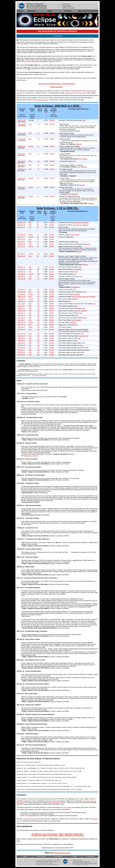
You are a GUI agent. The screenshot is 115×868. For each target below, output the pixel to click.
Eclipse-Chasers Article (79, 297)
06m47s (52, 311)
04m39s (52, 196)
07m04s (52, 345)
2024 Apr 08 (21, 355)
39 (38, 139)
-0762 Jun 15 (22, 154)
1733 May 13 (22, 292)
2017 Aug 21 (21, 352)
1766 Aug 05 (21, 294)
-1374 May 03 (22, 124)
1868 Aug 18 (21, 311)
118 (38, 299)
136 (38, 329)
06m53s (52, 350)
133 (38, 289)
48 (38, 169)
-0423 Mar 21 (22, 196)
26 (38, 133)
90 (38, 244)
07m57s (52, 178)
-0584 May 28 (22, 165)
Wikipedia (79, 144)
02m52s (52, 120)
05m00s (52, 154)
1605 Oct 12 (21, 276)
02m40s (52, 352)
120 (38, 315)
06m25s (52, 133)
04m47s (52, 301)
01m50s (52, 227)
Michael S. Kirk (93, 863)
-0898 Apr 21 (22, 146)
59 (38, 225)
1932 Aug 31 (21, 338)
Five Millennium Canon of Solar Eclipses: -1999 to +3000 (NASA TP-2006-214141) (58, 834)
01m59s (52, 222)
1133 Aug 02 (21, 269)
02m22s (52, 169)
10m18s (52, 254)
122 (38, 294)
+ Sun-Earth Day (66, 5)
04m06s (52, 225)
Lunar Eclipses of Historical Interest (75, 93)
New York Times (84, 336)
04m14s (52, 279)
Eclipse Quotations (57, 87)
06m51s (52, 329)
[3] (80, 106)
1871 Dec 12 (21, 318)
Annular (31, 146)
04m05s (52, 304)
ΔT (51, 810)
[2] (54, 112)
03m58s (52, 239)
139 (38, 343)
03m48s (52, 313)
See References (77, 223)
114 (38, 279)
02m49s (52, 348)
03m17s (52, 244)
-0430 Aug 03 (22, 187)
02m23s (52, 237)
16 (38, 124)
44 (38, 154)
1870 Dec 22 (21, 315)
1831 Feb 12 (21, 299)
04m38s (52, 269)
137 (38, 276)
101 (38, 254)
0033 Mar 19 (21, 225)
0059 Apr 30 (21, 227)
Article (75, 311)
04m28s (52, 355)
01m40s (52, 246)
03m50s (52, 325)
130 (38, 318)
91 (38, 239)
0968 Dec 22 (21, 267)
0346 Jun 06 (21, 239)
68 (38, 227)
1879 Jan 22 (21, 322)
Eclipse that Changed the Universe (72, 331)
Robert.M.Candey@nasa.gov (82, 862)
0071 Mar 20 (21, 235)
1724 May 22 (22, 289)
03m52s (52, 242)
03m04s (52, 146)
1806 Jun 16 (21, 297)
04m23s (52, 318)
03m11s (52, 320)
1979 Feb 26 (21, 348)
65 (38, 178)
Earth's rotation (67, 808)
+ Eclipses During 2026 (68, 8)
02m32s (52, 336)
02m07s (52, 124)
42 (38, 196)
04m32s (52, 274)
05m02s (52, 161)
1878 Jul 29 (21, 320)
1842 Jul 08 (21, 304)
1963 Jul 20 (21, 341)
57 (38, 165)
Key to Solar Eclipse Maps (32, 61)
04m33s (52, 139)
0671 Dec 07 (21, 254)
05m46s (52, 256)
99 (38, 246)
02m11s (52, 315)
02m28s (52, 267)
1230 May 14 (22, 272)
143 (38, 306)
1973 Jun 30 (21, 345)
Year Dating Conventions (39, 375)
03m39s (52, 308)
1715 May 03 (22, 279)
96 (38, 272)
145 (38, 341)
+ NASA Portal (66, 4)
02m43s (52, 276)
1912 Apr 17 (21, 327)
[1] (46, 112)
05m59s (52, 334)
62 (38, 222)
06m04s (52, 165)
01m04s (52, 187)
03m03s (52, 322)
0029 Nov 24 (21, 222)
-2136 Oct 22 (22, 120)
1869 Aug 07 (21, 313)
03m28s (52, 343)
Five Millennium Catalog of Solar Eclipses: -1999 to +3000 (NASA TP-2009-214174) (57, 836)
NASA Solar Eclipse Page (62, 853)
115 (38, 267)
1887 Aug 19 (21, 325)
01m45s (52, 338)
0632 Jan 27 (21, 246)
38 (38, 161)
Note (84, 120)
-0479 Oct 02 (22, 178)
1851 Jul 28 (21, 306)
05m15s (52, 294)
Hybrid (30, 235)
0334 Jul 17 (21, 237)
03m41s (52, 306)
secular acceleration (55, 803)
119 (38, 274)
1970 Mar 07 (21, 343)
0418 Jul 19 (21, 242)
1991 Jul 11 (21, 350)
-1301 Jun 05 (22, 133)
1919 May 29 (22, 329)
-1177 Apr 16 (22, 139)
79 (38, 235)
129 (38, 322)
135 (38, 301)
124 (38, 297)
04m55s (52, 297)
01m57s (52, 299)
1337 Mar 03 (21, 274)
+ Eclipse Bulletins (67, 7)
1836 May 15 (22, 301)
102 (38, 269)
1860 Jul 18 (21, 308)
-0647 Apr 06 (22, 161)
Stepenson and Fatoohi (31, 456)
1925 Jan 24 (21, 336)
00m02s (52, 327)
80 (38, 237)
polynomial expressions (31, 819)
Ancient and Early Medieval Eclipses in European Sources (57, 84)
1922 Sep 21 (21, 334)
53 (38, 146)
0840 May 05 (22, 256)
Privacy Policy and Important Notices (47, 865)
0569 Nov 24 (21, 244)
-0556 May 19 (22, 169)
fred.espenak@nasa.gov (41, 100)
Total (30, 124)
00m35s (52, 235)
